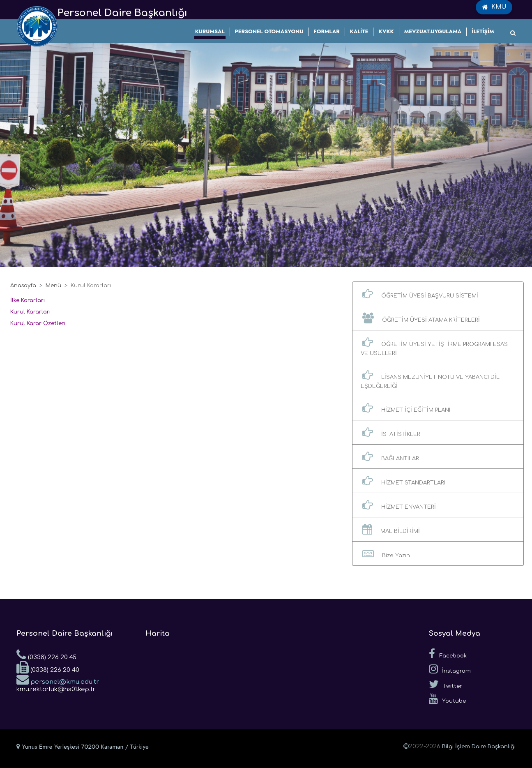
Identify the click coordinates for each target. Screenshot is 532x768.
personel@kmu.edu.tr (58, 679)
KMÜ (494, 7)
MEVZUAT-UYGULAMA (433, 31)
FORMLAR (327, 31)
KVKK (386, 31)
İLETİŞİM (483, 31)
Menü (53, 286)
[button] (438, 294)
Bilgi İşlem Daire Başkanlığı (479, 747)
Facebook (448, 654)
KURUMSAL (210, 31)
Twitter (446, 684)
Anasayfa (23, 286)
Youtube (447, 699)
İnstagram (450, 669)
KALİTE (359, 31)
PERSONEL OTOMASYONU (269, 31)
